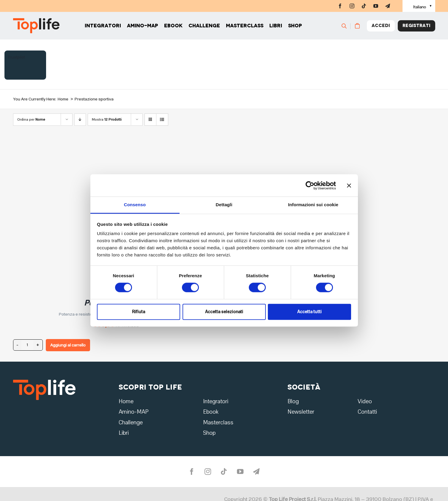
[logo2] (44, 381)
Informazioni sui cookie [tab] (313, 205)
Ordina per (31, 119)
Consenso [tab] (135, 205)
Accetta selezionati (224, 312)
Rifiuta (139, 312)
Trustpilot (16, 57)
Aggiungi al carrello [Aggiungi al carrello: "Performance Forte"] (68, 345)
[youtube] (376, 6)
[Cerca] (347, 27)
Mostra (107, 119)
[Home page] (36, 27)
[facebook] (340, 6)
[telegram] (388, 6)
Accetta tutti (309, 312)
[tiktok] (364, 6)
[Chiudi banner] (349, 185)
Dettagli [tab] (224, 205)
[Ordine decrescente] (80, 120)
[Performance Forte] (87, 147)
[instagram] (352, 6)
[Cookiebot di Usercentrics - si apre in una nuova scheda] (310, 185)
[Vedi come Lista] (162, 120)
